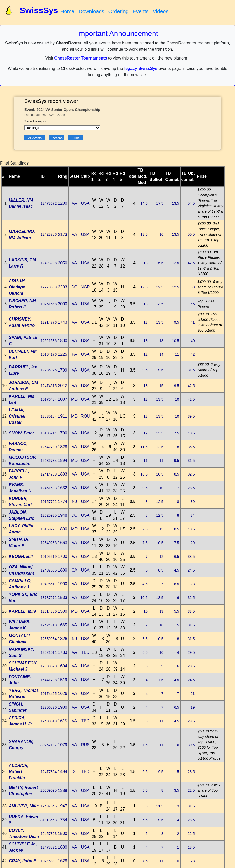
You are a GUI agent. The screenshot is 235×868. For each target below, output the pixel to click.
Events (140, 11)
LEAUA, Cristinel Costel (17, 416)
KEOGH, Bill (21, 556)
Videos (160, 11)
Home (67, 11)
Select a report (36, 121)
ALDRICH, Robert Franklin (19, 772)
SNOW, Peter (22, 433)
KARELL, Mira (23, 611)
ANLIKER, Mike (24, 806)
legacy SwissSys (141, 68)
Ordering (119, 11)
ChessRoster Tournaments (81, 58)
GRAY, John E (23, 861)
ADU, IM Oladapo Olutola (17, 287)
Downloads (91, 11)
